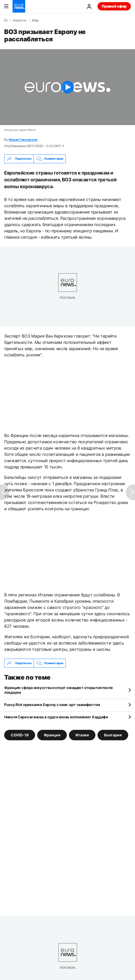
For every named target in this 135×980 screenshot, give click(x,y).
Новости (20, 20)
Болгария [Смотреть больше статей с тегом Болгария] (113, 735)
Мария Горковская (23, 140)
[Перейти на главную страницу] (19, 6)
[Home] (6, 20)
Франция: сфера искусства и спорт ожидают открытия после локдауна (58, 690)
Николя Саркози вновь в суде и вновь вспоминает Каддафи (56, 717)
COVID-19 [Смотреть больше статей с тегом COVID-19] (20, 735)
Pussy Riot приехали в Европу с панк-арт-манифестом (52, 705)
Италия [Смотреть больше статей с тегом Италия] (82, 735)
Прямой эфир (114, 6)
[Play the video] (67, 87)
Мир (35, 20)
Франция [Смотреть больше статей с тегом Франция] (52, 735)
